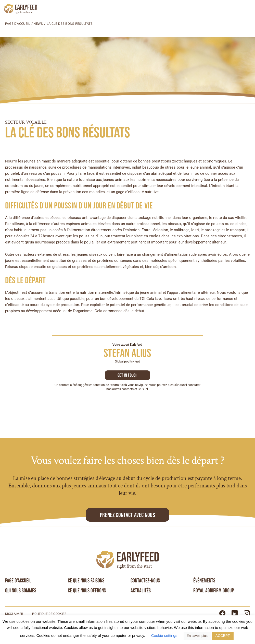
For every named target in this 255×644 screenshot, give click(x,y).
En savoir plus (197, 636)
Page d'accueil (18, 24)
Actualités (141, 591)
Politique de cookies (49, 614)
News (38, 24)
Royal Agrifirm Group (214, 591)
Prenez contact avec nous (127, 515)
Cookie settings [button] (164, 635)
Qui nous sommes (21, 591)
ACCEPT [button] (223, 636)
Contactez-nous (145, 581)
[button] (245, 10)
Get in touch (127, 375)
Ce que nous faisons (86, 581)
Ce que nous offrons (87, 591)
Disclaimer (14, 614)
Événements (204, 581)
